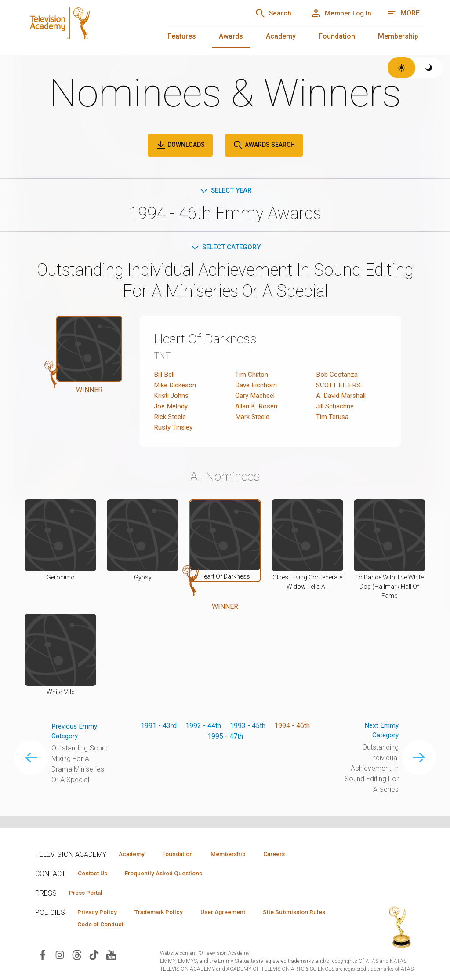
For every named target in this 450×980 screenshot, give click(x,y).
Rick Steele (171, 418)
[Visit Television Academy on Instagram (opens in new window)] (60, 957)
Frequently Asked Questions (171, 874)
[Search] (265, 13)
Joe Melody (172, 408)
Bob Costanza (337, 376)
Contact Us (95, 874)
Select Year (225, 191)
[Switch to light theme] (401, 68)
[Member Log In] (338, 13)
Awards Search (264, 145)
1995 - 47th (225, 738)
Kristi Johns (172, 397)
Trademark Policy (166, 913)
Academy (281, 36)
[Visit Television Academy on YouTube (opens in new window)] (111, 957)
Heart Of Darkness (210, 340)
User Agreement (236, 913)
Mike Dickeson (177, 387)
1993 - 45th (248, 727)
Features (182, 36)
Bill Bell (165, 376)
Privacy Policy (100, 913)
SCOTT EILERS (339, 387)
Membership (398, 36)
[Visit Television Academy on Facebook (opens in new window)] (43, 957)
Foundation (337, 36)
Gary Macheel (256, 397)
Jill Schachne (336, 408)
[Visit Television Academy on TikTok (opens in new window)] (94, 957)
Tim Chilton (252, 376)
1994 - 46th (292, 727)
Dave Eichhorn (257, 387)
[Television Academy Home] (88, 26)
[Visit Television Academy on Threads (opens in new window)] (77, 957)
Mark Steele (254, 418)
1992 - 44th (203, 727)
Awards (231, 36)
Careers (291, 854)
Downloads (180, 145)
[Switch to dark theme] (429, 68)
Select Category (225, 248)
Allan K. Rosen (257, 408)
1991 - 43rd (159, 727)
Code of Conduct (189, 926)
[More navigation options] (403, 13)
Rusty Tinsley (175, 429)
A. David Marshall (343, 397)
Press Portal (89, 893)
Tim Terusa (333, 418)
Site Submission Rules (111, 926)
